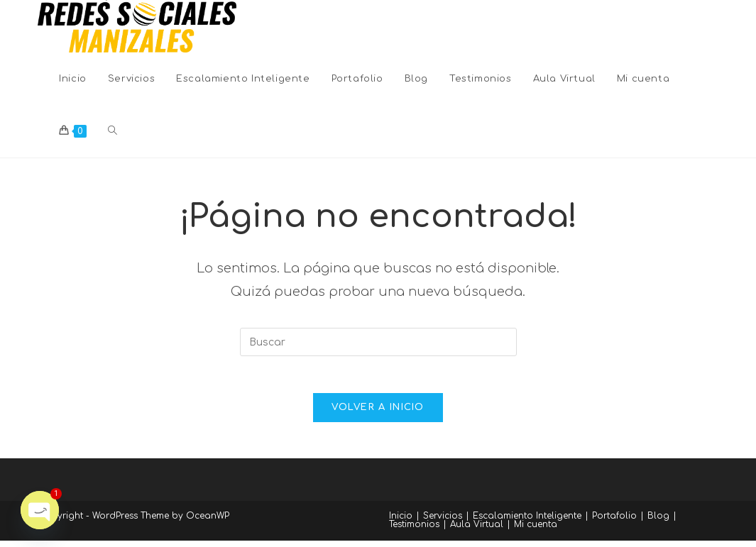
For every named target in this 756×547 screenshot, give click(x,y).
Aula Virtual (477, 531)
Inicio (401, 522)
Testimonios (414, 531)
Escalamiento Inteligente (527, 522)
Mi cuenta (536, 531)
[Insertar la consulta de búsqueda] (378, 342)
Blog (658, 522)
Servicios (443, 522)
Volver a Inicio (378, 414)
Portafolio (614, 522)
